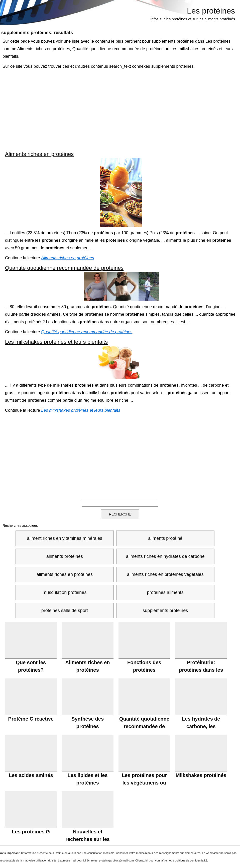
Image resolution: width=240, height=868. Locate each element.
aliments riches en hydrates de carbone (165, 556)
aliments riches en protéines (65, 574)
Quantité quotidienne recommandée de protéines (64, 268)
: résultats (37, 33)
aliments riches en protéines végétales (165, 574)
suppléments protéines (165, 611)
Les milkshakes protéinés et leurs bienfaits (56, 342)
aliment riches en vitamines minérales (65, 538)
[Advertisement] (121, 110)
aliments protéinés (65, 556)
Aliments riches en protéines (39, 154)
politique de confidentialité (191, 860)
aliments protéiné (165, 538)
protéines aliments (165, 592)
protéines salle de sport (65, 611)
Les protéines (211, 11)
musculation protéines (65, 592)
